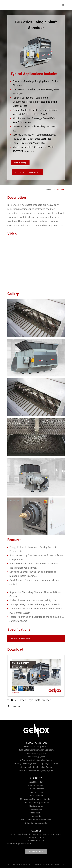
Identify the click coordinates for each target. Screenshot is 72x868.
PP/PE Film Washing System (36, 746)
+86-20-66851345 (38, 840)
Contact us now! (36, 851)
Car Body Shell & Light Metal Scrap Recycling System (36, 763)
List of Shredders (36, 782)
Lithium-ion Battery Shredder (36, 802)
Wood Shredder (36, 796)
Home (49, 189)
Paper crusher (36, 813)
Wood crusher (36, 816)
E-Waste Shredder (36, 789)
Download (15, 706)
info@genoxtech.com (22, 843)
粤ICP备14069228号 (57, 864)
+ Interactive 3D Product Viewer (27, 172)
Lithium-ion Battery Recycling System (36, 767)
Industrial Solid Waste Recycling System (36, 770)
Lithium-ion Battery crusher (36, 823)
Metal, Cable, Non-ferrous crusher (36, 820)
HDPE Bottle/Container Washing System (36, 750)
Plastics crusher (36, 806)
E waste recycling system (36, 753)
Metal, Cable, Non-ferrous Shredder (36, 799)
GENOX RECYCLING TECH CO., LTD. (25, 864)
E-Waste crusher (36, 809)
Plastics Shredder (36, 785)
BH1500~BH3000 (21, 639)
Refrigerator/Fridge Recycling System (36, 760)
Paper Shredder (36, 792)
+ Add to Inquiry (20, 162)
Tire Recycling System (36, 757)
